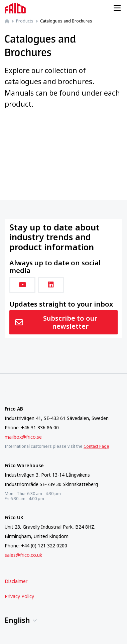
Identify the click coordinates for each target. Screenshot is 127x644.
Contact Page (96, 446)
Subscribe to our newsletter (56, 322)
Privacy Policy (19, 596)
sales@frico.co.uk (23, 555)
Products (25, 21)
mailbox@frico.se (23, 437)
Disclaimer (16, 581)
